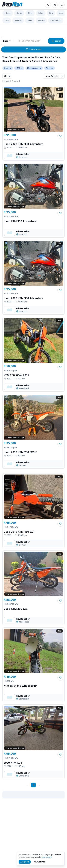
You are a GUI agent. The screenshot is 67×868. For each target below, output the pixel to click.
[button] (60, 136)
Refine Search (33, 49)
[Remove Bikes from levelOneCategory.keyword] (52, 68)
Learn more (47, 857)
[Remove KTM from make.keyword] (21, 68)
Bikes (30, 13)
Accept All (25, 862)
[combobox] (31, 41)
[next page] (39, 785)
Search (56, 41)
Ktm (51, 13)
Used (61, 13)
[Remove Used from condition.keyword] (10, 68)
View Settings (39, 862)
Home (19, 13)
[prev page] (28, 785)
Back (7, 13)
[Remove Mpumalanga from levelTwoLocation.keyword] (40, 68)
